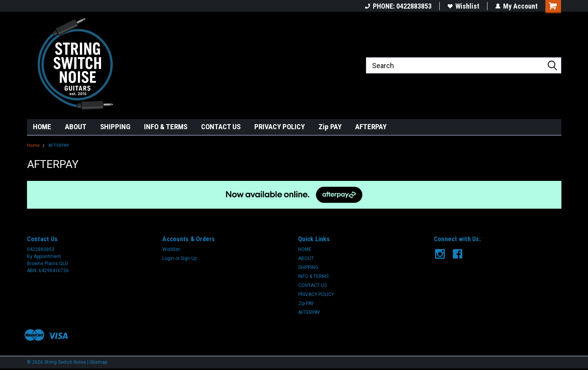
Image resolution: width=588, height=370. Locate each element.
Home (33, 145)
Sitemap (98, 362)
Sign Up (189, 258)
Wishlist (463, 6)
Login (168, 258)
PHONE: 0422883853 (398, 6)
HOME (42, 127)
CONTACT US (221, 127)
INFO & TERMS (166, 127)
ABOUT (76, 127)
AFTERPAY (371, 127)
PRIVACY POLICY (280, 127)
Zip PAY (330, 127)
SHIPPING (115, 127)
